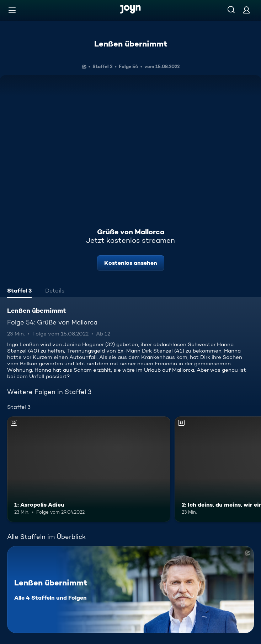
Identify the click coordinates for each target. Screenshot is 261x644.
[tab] (19, 291)
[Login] (246, 10)
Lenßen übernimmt (131, 44)
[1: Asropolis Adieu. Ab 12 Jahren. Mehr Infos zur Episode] (89, 469)
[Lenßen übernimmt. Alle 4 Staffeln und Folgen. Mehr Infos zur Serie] (130, 590)
